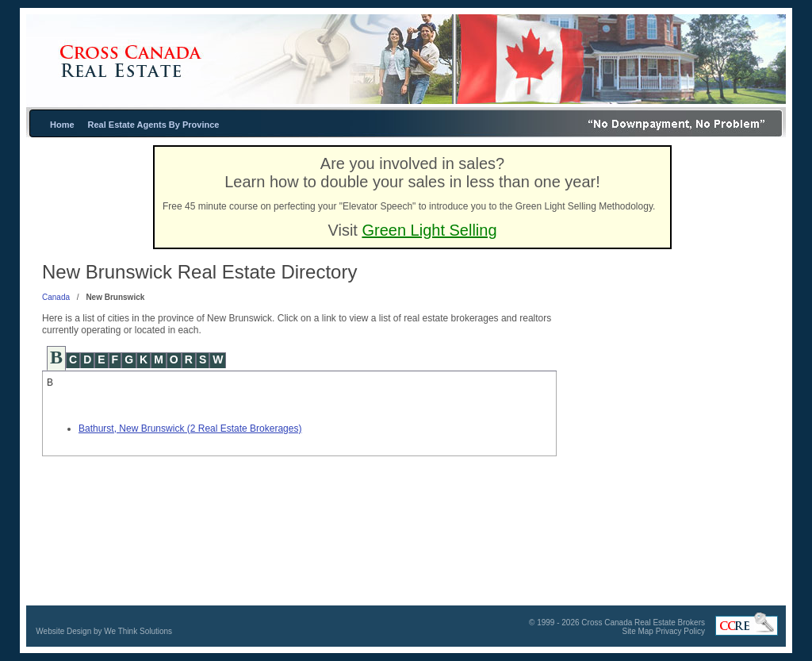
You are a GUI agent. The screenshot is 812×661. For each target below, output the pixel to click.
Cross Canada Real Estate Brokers (643, 623)
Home (62, 125)
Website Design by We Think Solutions (104, 631)
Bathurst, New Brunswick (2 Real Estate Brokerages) (190, 428)
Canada (56, 297)
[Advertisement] (672, 412)
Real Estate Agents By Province (154, 125)
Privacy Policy (680, 631)
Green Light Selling (429, 230)
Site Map (637, 631)
